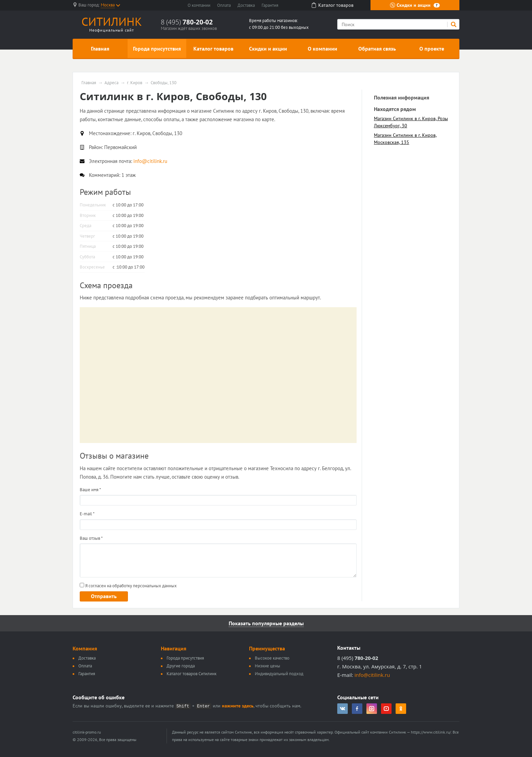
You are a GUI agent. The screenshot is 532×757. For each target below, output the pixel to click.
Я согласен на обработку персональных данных (128, 586)
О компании (199, 5)
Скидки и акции (415, 5)
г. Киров (135, 83)
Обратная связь (377, 49)
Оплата (224, 5)
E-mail (87, 514)
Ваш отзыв (91, 538)
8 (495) (187, 22)
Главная (100, 49)
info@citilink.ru (372, 675)
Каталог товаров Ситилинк (192, 674)
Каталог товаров (213, 49)
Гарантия (270, 5)
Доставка (246, 5)
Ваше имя (90, 490)
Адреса (111, 83)
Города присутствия (157, 49)
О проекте (432, 49)
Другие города (181, 666)
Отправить (104, 596)
